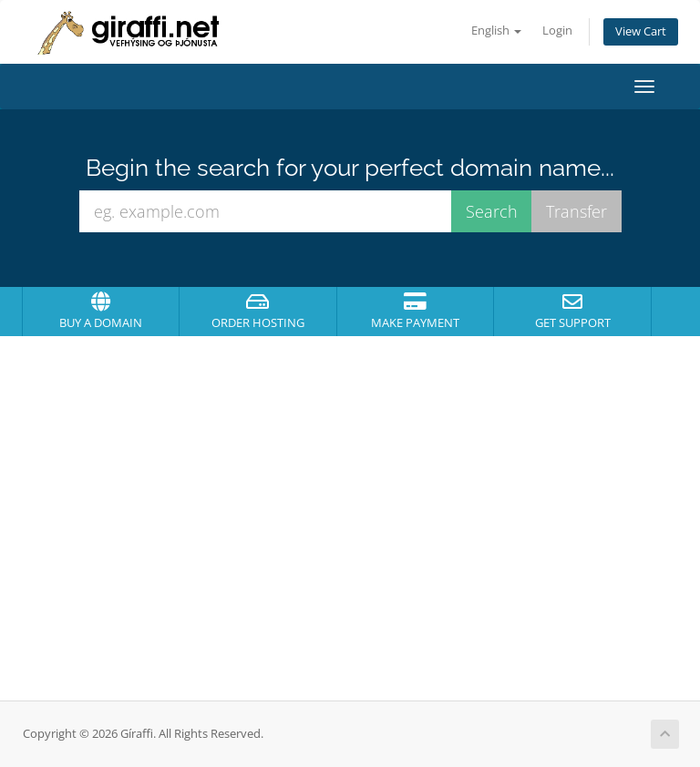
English (496, 31)
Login (557, 31)
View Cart (641, 31)
